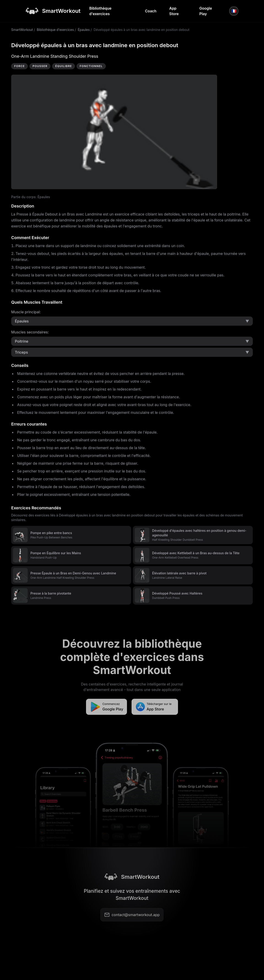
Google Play (206, 11)
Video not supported (114, 132)
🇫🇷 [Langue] (234, 11)
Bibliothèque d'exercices (100, 11)
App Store (174, 11)
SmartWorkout (22, 30)
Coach (151, 11)
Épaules (84, 30)
